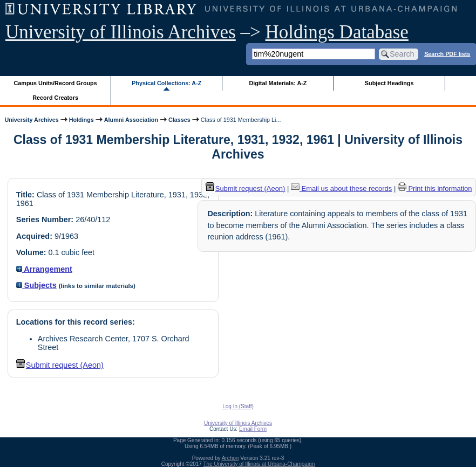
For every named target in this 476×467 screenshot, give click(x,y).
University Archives (31, 120)
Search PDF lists (447, 53)
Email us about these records (341, 188)
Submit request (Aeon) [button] (60, 365)
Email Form (253, 429)
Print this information (435, 188)
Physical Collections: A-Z (166, 83)
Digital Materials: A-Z (278, 83)
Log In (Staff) (238, 406)
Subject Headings (389, 83)
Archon (230, 458)
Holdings (81, 120)
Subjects (36, 285)
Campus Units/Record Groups (56, 83)
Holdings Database (337, 32)
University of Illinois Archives (121, 32)
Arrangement (44, 269)
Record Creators (55, 98)
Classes (179, 120)
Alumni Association (131, 120)
